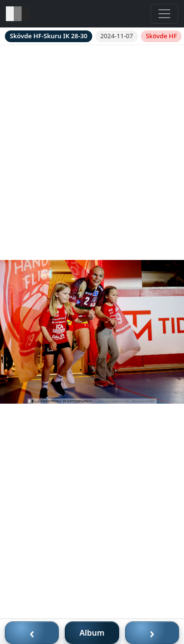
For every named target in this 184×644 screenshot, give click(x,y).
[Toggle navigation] (164, 14)
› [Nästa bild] (152, 633)
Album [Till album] (92, 633)
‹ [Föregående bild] (32, 633)
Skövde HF (161, 36)
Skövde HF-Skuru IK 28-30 (49, 36)
